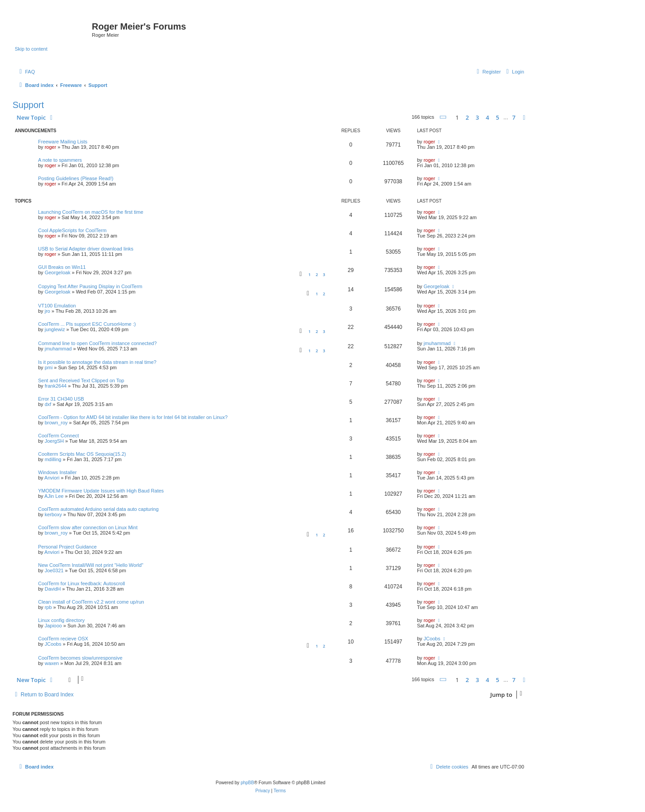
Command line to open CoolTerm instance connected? (97, 343)
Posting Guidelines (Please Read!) (76, 178)
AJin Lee (54, 496)
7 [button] (514, 117)
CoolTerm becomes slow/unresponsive (80, 658)
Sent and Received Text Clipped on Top (81, 380)
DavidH (53, 589)
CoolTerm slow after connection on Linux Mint (88, 527)
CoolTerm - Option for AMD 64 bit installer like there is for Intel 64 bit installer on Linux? (133, 417)
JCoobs (53, 644)
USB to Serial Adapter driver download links (86, 249)
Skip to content (31, 49)
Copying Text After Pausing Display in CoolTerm (90, 286)
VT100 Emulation (57, 306)
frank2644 (56, 386)
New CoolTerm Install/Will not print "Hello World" (91, 565)
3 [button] (477, 117)
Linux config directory (61, 620)
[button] (443, 117)
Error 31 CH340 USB (61, 399)
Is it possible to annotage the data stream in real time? (97, 362)
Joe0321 (54, 570)
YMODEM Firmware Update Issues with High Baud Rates (101, 491)
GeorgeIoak (58, 272)
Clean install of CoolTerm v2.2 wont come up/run (91, 602)
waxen (52, 663)
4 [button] (487, 117)
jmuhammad (58, 349)
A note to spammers (60, 160)
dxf (48, 404)
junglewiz (55, 329)
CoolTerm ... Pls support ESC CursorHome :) (87, 324)
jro (47, 311)
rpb (48, 607)
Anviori (52, 478)
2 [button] (467, 117)
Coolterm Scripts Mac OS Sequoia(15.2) (82, 454)
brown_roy (56, 423)
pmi (49, 367)
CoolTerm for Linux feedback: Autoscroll (82, 583)
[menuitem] (26, 72)
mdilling (53, 459)
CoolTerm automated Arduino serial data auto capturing (98, 509)
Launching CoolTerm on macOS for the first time (91, 212)
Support (28, 105)
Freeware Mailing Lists (63, 142)
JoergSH (54, 441)
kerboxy (54, 514)
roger (51, 147)
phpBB (247, 783)
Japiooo (54, 626)
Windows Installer (57, 472)
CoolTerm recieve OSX (63, 639)
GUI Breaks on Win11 (62, 267)
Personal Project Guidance (67, 547)
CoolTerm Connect (58, 436)
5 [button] (497, 117)
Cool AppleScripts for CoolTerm (72, 230)
